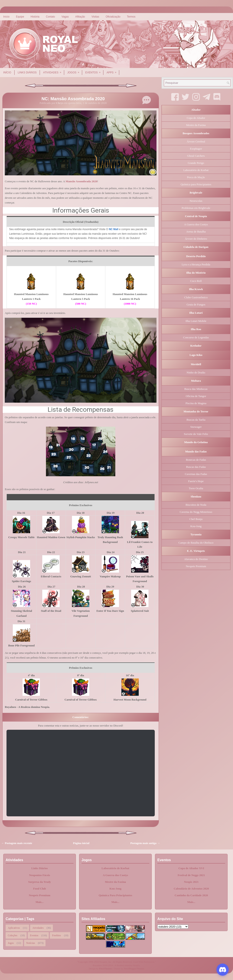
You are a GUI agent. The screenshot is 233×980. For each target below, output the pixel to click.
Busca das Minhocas (196, 389)
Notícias (31, 943)
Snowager (196, 427)
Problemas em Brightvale (196, 208)
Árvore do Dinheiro (196, 239)
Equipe (20, 17)
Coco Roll (196, 281)
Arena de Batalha (196, 232)
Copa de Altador (196, 118)
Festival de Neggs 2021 (191, 875)
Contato (51, 17)
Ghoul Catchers (196, 156)
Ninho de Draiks (196, 372)
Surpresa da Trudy (40, 882)
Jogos (75, 71)
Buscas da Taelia (196, 420)
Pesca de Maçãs (196, 177)
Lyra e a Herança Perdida (196, 264)
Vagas (65, 17)
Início (6, 17)
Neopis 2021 (191, 882)
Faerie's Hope (196, 481)
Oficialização (113, 17)
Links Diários (27, 73)
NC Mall (114, 229)
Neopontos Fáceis (39, 875)
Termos (131, 17)
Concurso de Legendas (196, 337)
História (35, 17)
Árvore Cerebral (196, 141)
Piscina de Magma (196, 403)
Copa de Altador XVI (191, 868)
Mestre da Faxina (196, 125)
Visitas (95, 17)
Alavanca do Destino (196, 559)
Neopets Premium (196, 566)
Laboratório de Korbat (196, 170)
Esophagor (196, 149)
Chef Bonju (196, 519)
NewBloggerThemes (134, 969)
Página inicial (81, 843)
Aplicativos (14, 928)
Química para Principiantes (196, 184)
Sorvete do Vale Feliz (196, 434)
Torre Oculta (196, 488)
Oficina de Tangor (196, 396)
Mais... (40, 902)
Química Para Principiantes (115, 895)
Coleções (13, 935)
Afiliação (80, 17)
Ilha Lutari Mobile (196, 321)
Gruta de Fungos (196, 304)
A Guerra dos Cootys (196, 224)
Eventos (94, 71)
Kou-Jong (196, 526)
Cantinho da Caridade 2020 (191, 895)
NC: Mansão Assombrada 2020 (73, 99)
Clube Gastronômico (196, 297)
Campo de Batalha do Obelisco (196, 543)
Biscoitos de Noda (196, 505)
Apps (113, 71)
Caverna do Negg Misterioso (196, 512)
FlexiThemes (106, 969)
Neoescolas (196, 201)
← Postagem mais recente (17, 843)
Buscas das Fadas (196, 467)
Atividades (54, 71)
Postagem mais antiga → (145, 843)
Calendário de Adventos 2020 (191, 889)
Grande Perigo (196, 163)
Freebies (56, 935)
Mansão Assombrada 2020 (81, 181)
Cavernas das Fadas (196, 474)
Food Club (40, 889)
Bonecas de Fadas (196, 460)
